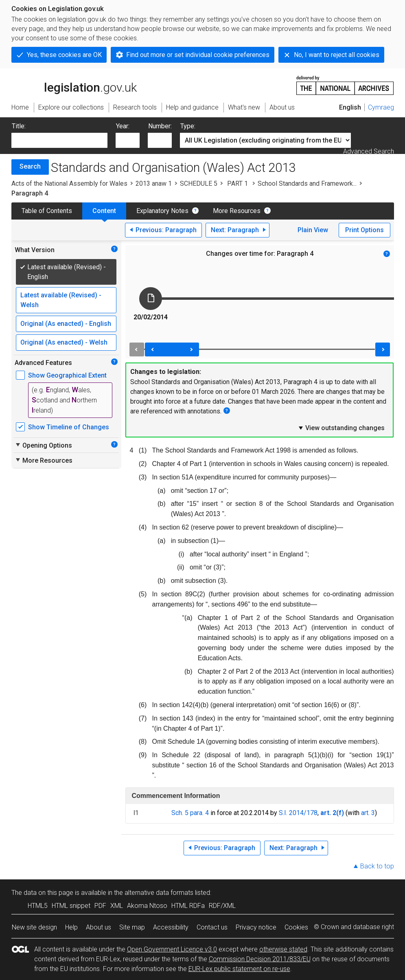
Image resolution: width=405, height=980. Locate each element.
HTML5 (38, 906)
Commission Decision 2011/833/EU (260, 959)
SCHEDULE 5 (199, 183)
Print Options (364, 230)
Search (30, 166)
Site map (132, 927)
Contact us (212, 927)
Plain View (313, 230)
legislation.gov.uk (74, 85)
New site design (34, 927)
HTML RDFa (188, 906)
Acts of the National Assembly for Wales (69, 183)
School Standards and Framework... (307, 183)
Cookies (296, 927)
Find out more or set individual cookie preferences (198, 55)
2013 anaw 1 (154, 183)
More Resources (237, 211)
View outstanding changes (341, 428)
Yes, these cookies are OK (64, 55)
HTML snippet (71, 906)
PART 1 (238, 183)
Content (104, 211)
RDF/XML (222, 906)
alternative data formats (159, 893)
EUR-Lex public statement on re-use (239, 969)
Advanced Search (369, 151)
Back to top (377, 866)
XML (117, 906)
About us (99, 927)
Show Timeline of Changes (69, 427)
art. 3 (368, 813)
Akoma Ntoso (147, 906)
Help (71, 927)
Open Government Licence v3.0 (172, 949)
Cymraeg (381, 107)
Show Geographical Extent (67, 375)
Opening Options (43, 445)
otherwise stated (283, 949)
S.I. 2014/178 (298, 813)
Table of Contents (47, 211)
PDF (100, 906)
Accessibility (171, 927)
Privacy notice (256, 927)
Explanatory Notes (162, 211)
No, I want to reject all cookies (337, 55)
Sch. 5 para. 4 (190, 813)
